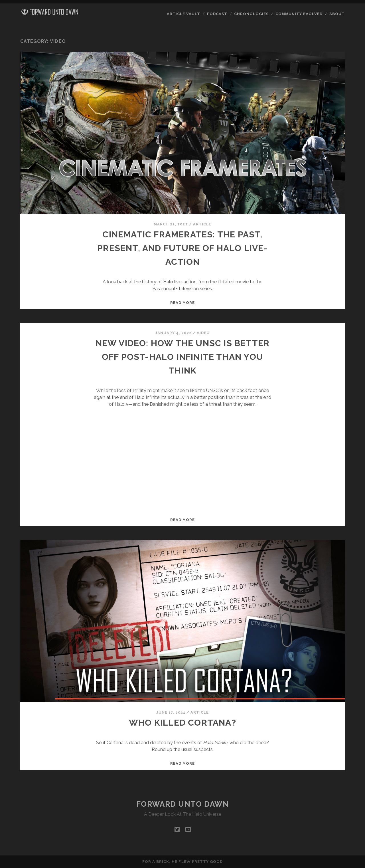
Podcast (217, 14)
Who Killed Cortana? (182, 723)
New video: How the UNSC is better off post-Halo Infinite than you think (183, 357)
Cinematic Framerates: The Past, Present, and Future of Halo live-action (182, 248)
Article (202, 224)
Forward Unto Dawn (183, 804)
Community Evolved (299, 14)
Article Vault (184, 14)
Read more (182, 303)
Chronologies (252, 14)
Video (203, 333)
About (337, 14)
